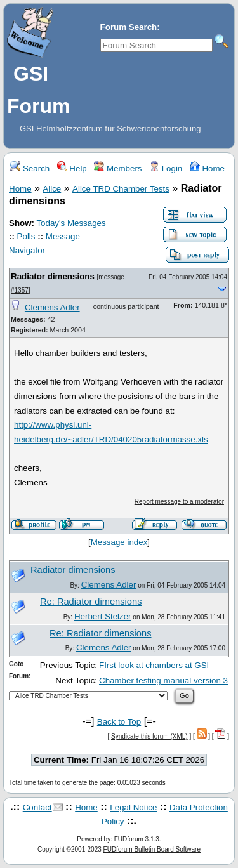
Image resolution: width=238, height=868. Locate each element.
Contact (37, 807)
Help (72, 168)
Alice (52, 189)
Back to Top (119, 722)
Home (207, 168)
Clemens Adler (52, 307)
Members (118, 168)
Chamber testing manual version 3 (163, 681)
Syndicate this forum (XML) (149, 736)
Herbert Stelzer (103, 616)
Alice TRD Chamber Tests (121, 189)
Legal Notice (133, 807)
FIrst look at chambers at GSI (154, 665)
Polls (26, 236)
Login (166, 168)
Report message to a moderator (179, 502)
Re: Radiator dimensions (91, 602)
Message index (119, 542)
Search (30, 168)
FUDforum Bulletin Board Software (152, 849)
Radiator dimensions (53, 276)
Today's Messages (71, 223)
